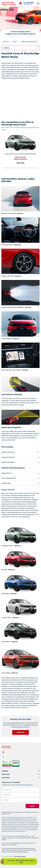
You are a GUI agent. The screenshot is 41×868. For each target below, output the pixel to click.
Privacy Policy (6, 848)
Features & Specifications (29, 42)
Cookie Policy (14, 848)
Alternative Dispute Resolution (26, 848)
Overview (6, 42)
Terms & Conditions (14, 852)
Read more (20, 214)
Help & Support (24, 852)
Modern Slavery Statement (9, 850)
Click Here (21, 732)
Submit (32, 806)
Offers (15, 42)
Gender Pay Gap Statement (25, 850)
